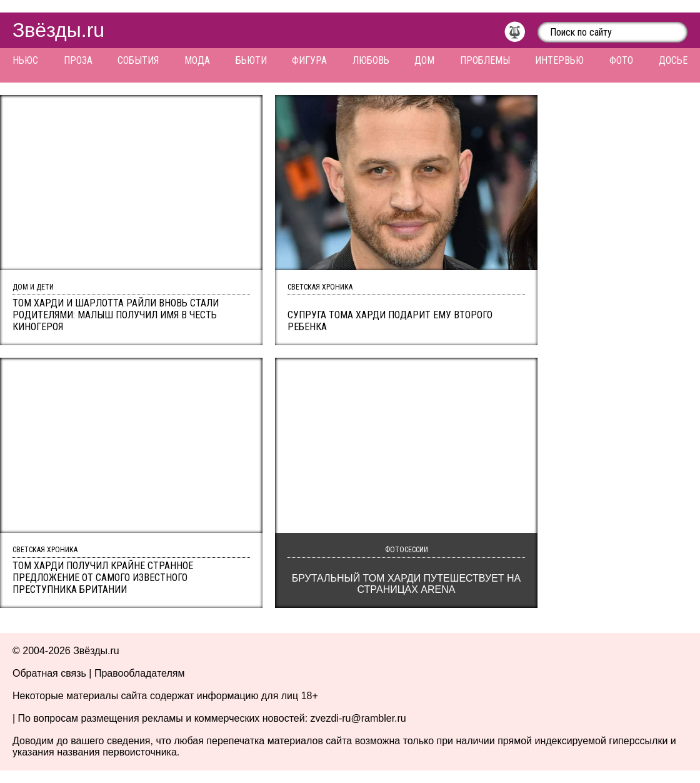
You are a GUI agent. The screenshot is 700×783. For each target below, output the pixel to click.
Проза (78, 60)
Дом (424, 60)
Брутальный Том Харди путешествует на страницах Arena (407, 584)
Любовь (371, 60)
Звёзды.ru (58, 30)
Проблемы (485, 60)
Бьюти (251, 60)
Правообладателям (140, 673)
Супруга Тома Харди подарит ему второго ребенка (390, 321)
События (138, 60)
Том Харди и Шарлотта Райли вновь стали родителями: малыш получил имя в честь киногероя (116, 315)
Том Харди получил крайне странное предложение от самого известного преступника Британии (103, 578)
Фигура (309, 60)
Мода (197, 60)
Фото (621, 60)
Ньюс (25, 60)
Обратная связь (49, 673)
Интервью (559, 60)
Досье (673, 60)
